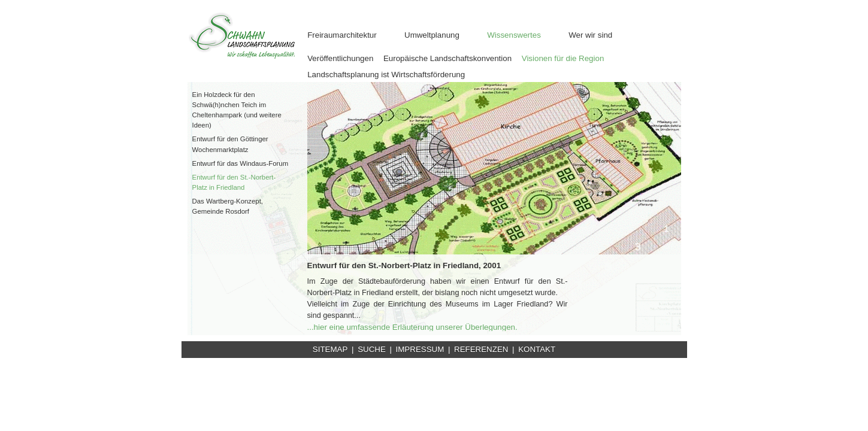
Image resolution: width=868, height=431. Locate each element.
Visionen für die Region (563, 58)
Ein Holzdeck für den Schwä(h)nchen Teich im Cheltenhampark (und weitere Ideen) (237, 110)
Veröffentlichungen (340, 58)
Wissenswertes (514, 35)
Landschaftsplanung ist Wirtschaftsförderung (386, 75)
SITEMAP (330, 349)
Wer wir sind (590, 35)
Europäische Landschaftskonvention (447, 58)
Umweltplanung (432, 35)
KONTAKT (537, 349)
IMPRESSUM (420, 349)
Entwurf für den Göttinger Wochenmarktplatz (230, 144)
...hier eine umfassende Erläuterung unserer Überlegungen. (412, 327)
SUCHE (372, 349)
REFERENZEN (481, 349)
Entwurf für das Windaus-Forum (241, 163)
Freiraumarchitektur (342, 35)
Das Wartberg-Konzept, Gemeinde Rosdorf (228, 206)
